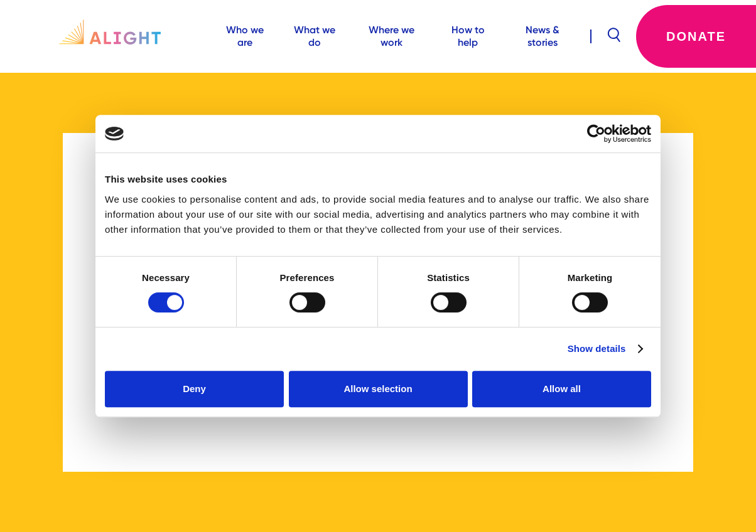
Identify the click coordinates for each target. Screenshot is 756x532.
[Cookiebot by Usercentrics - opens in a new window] (596, 134)
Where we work (391, 36)
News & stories (543, 36)
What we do (315, 36)
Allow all (562, 389)
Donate (696, 36)
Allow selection (378, 389)
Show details (597, 348)
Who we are (245, 36)
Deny (194, 389)
